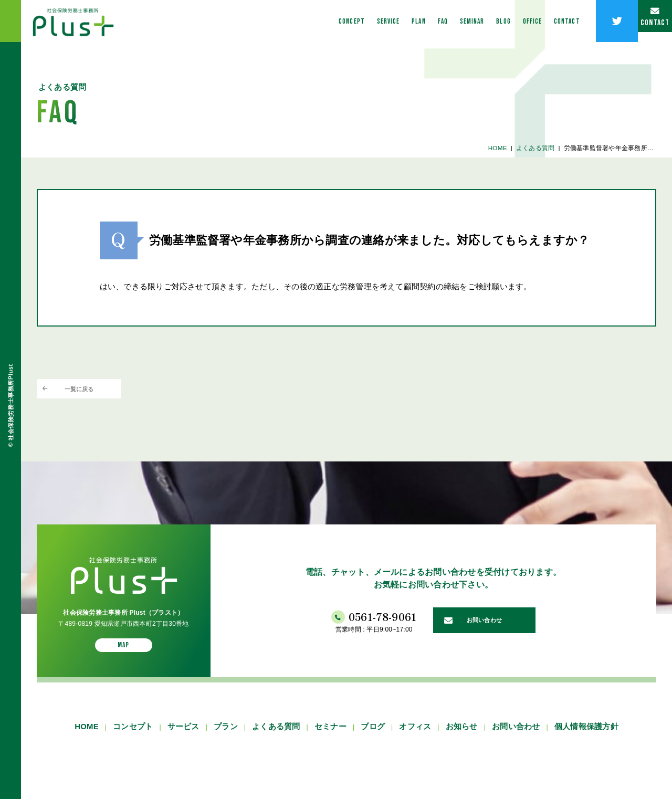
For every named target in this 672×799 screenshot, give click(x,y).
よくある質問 (533, 148)
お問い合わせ (516, 739)
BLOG (462, 21)
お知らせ (462, 739)
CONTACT (541, 21)
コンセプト (133, 739)
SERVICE (316, 21)
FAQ (385, 21)
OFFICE (498, 21)
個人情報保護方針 (586, 739)
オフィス (415, 739)
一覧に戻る (95, 393)
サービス (183, 739)
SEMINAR (422, 21)
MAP (124, 655)
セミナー (330, 739)
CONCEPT (271, 21)
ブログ (373, 739)
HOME (495, 148)
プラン (226, 739)
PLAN (354, 21)
